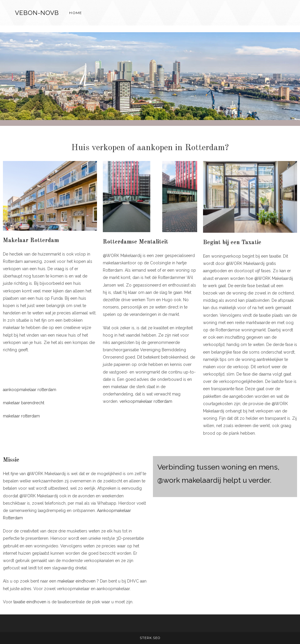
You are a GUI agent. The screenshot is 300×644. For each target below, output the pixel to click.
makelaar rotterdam (21, 416)
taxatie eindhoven (30, 602)
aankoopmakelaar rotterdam (30, 390)
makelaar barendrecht (24, 403)
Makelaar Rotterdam (31, 241)
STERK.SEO (150, 638)
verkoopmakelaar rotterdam (146, 401)
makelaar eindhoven (76, 581)
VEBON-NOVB (37, 13)
